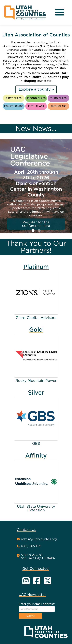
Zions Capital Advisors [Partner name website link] (36, 318)
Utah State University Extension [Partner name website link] (36, 508)
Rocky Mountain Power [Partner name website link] (36, 381)
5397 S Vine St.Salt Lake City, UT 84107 (38, 557)
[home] (25, 13)
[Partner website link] (36, 293)
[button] (60, 12)
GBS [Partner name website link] (36, 444)
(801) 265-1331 (31, 546)
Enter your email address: (37, 604)
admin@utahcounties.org (39, 539)
